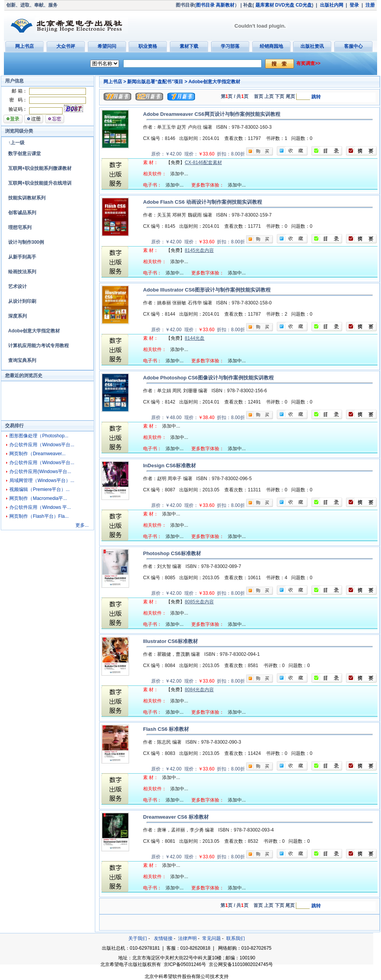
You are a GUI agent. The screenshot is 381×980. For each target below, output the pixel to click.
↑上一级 (16, 143)
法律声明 (187, 938)
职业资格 (148, 46)
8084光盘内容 (199, 690)
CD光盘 (304, 5)
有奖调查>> (308, 63)
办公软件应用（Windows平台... (42, 445)
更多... (82, 525)
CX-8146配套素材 (203, 162)
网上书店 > (115, 82)
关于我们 (138, 938)
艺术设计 (17, 286)
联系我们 (236, 938)
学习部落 (230, 46)
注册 (370, 5)
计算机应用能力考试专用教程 (38, 346)
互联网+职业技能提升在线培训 (40, 183)
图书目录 (205, 5)
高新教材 (225, 5)
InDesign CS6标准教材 (170, 466)
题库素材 (265, 5)
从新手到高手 (22, 257)
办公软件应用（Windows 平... (40, 507)
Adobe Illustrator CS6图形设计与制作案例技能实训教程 (207, 290)
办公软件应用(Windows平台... (40, 472)
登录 (354, 5)
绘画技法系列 (22, 272)
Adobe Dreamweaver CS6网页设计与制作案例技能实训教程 (212, 114)
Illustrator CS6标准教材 (170, 641)
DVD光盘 (285, 5)
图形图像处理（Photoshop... (39, 436)
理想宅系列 (20, 227)
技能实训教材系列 (27, 198)
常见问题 (211, 938)
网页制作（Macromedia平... (38, 498)
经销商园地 (271, 46)
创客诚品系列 (22, 213)
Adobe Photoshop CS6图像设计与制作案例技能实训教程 (208, 378)
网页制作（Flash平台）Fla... (39, 516)
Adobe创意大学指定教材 (34, 331)
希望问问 (107, 46)
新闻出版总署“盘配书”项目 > (157, 82)
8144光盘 (195, 338)
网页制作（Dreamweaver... (37, 454)
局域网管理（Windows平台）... (42, 480)
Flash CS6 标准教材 (166, 729)
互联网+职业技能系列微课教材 (40, 168)
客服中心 (353, 46)
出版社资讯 (312, 46)
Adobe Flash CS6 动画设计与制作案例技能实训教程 (203, 202)
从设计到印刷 (22, 301)
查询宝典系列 (22, 360)
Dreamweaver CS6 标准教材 (176, 817)
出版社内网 (332, 5)
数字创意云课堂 (24, 154)
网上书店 (24, 46)
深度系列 (17, 316)
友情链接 (163, 938)
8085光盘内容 (199, 602)
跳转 (316, 97)
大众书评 (66, 46)
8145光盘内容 (199, 250)
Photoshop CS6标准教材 (172, 553)
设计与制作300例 (26, 242)
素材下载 (189, 46)
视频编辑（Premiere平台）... (39, 489)
